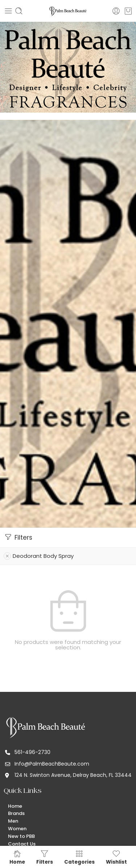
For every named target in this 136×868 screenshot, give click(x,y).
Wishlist (116, 857)
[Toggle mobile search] (19, 11)
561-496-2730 (32, 752)
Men (13, 821)
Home (15, 806)
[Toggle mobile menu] (8, 11)
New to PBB (21, 836)
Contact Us (22, 844)
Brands (16, 813)
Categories (79, 857)
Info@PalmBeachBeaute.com (52, 764)
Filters (18, 537)
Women (17, 829)
